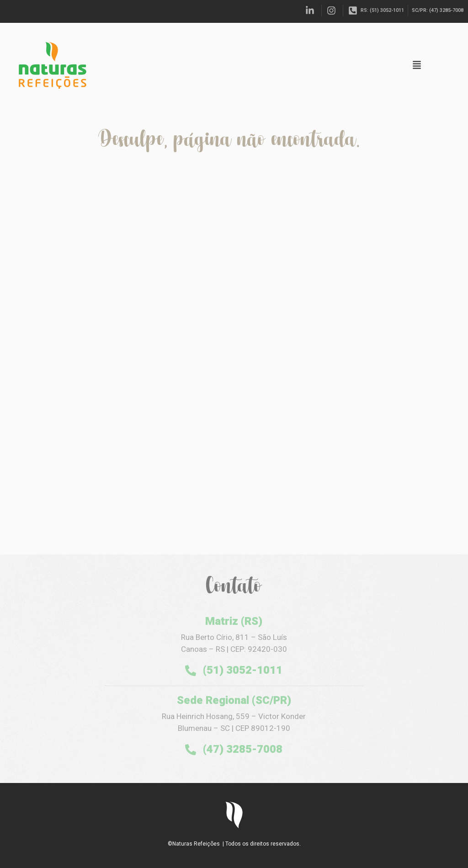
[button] (417, 66)
